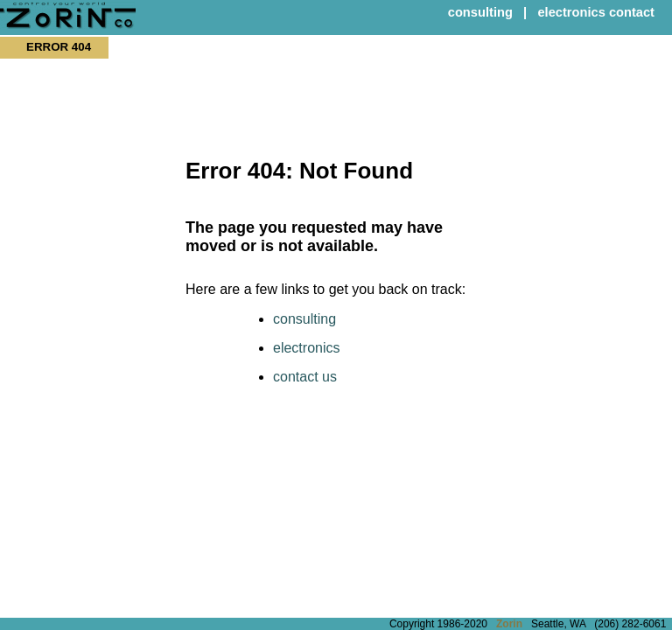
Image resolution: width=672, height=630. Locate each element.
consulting (480, 12)
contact (632, 12)
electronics (571, 12)
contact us (305, 377)
